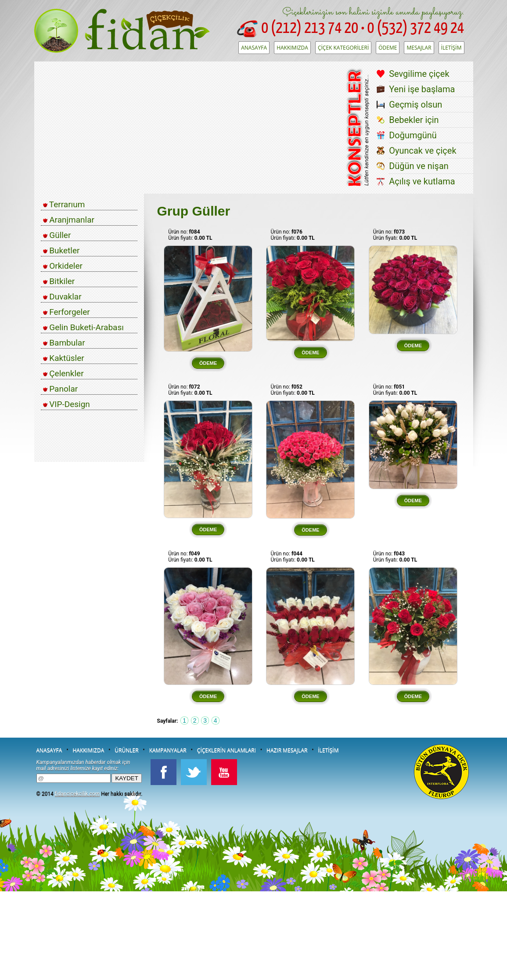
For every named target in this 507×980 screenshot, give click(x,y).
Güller (57, 235)
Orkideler (63, 266)
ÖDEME (388, 48)
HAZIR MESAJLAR (287, 750)
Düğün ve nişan (419, 166)
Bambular (64, 343)
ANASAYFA (254, 48)
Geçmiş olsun (415, 104)
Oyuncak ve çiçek (422, 151)
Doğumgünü (413, 135)
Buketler (61, 250)
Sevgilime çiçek (419, 74)
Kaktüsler (64, 358)
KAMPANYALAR (168, 750)
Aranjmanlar (69, 220)
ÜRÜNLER (126, 750)
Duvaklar (62, 297)
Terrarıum (64, 204)
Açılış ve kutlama (422, 181)
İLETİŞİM (451, 48)
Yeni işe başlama (422, 89)
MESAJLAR (419, 48)
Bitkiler (59, 281)
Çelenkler (63, 373)
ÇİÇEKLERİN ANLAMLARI (227, 750)
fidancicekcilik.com (77, 794)
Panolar (61, 389)
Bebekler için (414, 120)
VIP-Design (67, 404)
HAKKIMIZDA (292, 48)
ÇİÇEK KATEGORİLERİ (343, 48)
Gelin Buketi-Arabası (83, 327)
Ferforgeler (67, 312)
